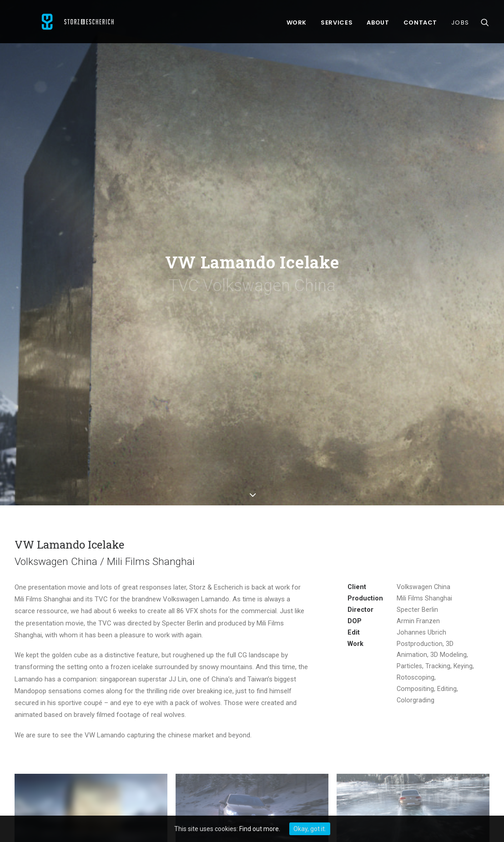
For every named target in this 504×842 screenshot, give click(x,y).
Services (337, 25)
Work (297, 25)
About (378, 25)
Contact (421, 25)
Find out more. (260, 829)
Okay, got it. (310, 829)
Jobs (460, 25)
